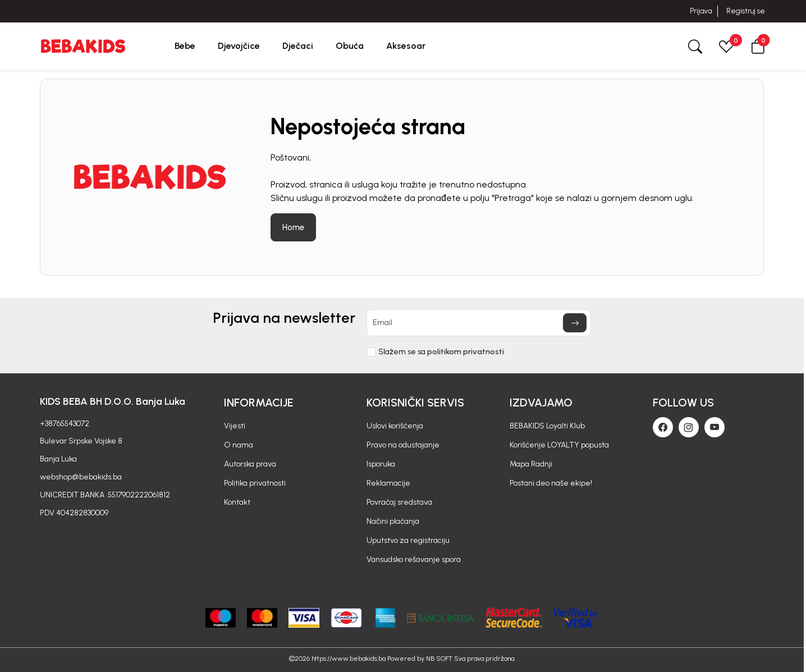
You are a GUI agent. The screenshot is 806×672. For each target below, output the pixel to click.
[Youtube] (715, 427)
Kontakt (237, 502)
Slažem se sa (441, 352)
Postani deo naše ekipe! (551, 483)
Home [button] (293, 227)
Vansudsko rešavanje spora (414, 559)
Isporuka (381, 464)
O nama (239, 445)
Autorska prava (250, 464)
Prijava (701, 11)
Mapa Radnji (531, 464)
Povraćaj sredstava (399, 502)
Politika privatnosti (255, 483)
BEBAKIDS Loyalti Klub (547, 426)
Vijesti (235, 426)
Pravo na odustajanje (403, 445)
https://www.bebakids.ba (349, 659)
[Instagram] (689, 427)
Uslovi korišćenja (395, 426)
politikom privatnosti (466, 352)
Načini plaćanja (393, 521)
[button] (758, 46)
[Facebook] (663, 427)
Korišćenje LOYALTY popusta (559, 445)
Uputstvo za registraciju (408, 540)
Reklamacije (388, 483)
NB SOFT (439, 659)
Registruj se (746, 11)
